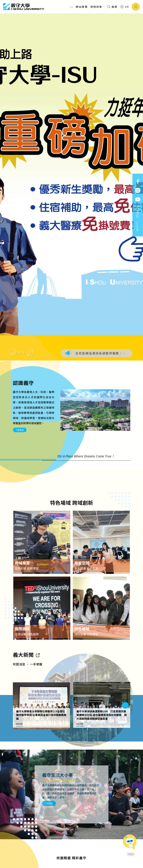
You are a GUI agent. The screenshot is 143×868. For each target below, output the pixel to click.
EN (125, 7)
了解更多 (20, 430)
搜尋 (112, 7)
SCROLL (138, 219)
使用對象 (98, 7)
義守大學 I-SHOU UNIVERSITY (24, 7)
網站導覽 (82, 7)
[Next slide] (30, 352)
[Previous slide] (13, 352)
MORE (19, 740)
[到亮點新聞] (38, 670)
